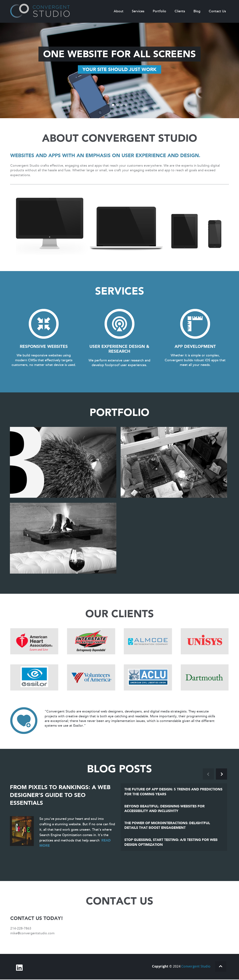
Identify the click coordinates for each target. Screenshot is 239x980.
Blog (197, 11)
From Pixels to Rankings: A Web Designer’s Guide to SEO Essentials (60, 795)
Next (221, 774)
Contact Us (217, 11)
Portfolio (159, 11)
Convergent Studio (197, 967)
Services (138, 11)
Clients (180, 11)
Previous (208, 774)
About (119, 11)
